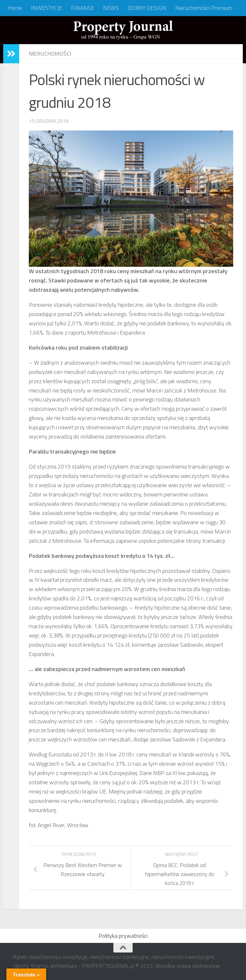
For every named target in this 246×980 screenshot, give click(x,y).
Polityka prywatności (123, 936)
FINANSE (83, 8)
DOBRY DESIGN (147, 8)
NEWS (111, 8)
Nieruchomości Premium (204, 8)
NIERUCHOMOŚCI (50, 54)
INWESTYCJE (47, 8)
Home (15, 8)
